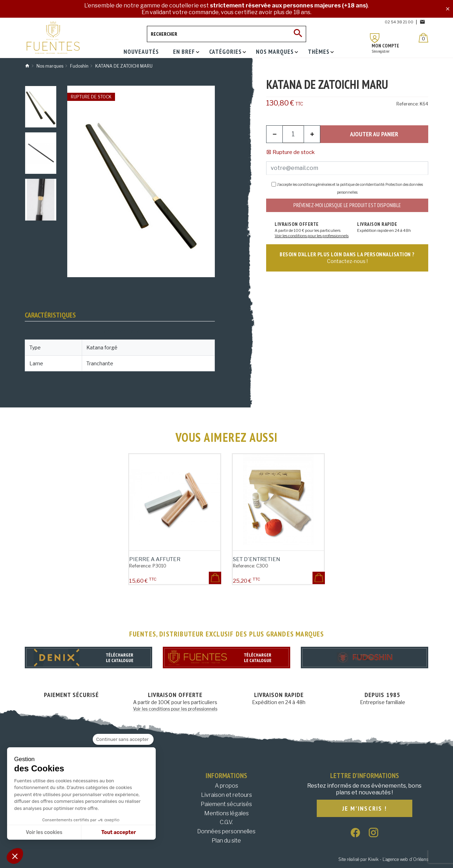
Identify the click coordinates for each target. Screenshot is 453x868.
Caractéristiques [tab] (50, 315)
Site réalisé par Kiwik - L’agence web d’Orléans (383, 859)
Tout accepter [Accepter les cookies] (119, 832)
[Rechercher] (226, 34)
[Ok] (298, 34)
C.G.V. (226, 822)
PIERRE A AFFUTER (155, 559)
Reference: (408, 104)
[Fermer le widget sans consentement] (123, 739)
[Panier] (423, 38)
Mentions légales (226, 813)
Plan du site (226, 841)
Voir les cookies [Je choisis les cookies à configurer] (44, 832)
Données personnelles (226, 831)
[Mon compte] (375, 38)
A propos (226, 786)
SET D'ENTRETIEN (257, 559)
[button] (15, 856)
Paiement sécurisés (226, 804)
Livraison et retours (226, 795)
